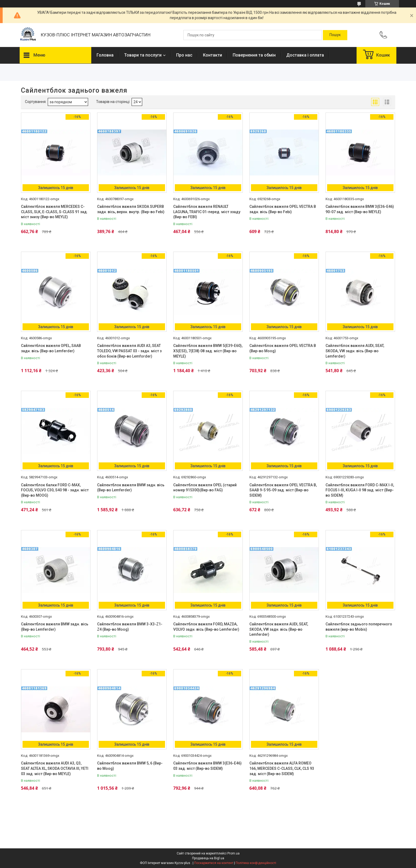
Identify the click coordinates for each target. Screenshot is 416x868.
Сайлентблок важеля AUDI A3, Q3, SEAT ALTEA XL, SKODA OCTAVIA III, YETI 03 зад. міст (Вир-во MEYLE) (55, 768)
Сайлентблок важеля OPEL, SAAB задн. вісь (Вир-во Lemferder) (51, 348)
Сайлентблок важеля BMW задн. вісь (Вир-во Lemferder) (131, 488)
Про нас (184, 55)
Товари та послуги (143, 55)
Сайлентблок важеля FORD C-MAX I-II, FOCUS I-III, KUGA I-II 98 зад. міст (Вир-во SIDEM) (360, 490)
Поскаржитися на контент (214, 863)
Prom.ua (233, 853)
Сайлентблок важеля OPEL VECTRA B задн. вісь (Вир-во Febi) (283, 209)
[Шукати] (335, 35)
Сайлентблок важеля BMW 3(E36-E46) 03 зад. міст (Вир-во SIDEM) (207, 766)
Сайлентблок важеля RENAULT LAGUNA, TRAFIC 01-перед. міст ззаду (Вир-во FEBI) (207, 212)
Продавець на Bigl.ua (208, 858)
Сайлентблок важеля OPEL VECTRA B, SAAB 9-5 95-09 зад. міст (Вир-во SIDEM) (283, 490)
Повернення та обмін (254, 55)
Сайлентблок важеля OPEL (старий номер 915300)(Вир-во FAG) (205, 488)
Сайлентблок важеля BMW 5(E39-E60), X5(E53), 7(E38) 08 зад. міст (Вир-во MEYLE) (208, 351)
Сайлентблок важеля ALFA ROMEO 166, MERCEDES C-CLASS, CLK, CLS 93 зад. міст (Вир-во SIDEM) (282, 768)
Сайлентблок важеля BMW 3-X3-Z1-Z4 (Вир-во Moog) (130, 627)
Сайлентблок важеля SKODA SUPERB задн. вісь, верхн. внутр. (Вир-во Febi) (131, 209)
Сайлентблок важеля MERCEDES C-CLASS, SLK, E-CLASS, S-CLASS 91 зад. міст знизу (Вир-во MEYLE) (54, 212)
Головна (105, 55)
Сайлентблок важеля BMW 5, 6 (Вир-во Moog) (130, 766)
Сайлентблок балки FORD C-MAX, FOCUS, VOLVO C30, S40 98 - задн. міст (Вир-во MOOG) (55, 490)
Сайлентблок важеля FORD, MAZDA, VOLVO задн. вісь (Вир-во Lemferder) (206, 627)
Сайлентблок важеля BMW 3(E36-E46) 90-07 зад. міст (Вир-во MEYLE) (360, 209)
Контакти (213, 55)
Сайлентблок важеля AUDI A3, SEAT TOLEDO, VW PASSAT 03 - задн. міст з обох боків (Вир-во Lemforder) (129, 351)
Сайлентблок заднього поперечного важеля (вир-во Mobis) (359, 627)
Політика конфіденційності (256, 863)
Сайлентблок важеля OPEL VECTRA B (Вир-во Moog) (283, 348)
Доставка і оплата (305, 55)
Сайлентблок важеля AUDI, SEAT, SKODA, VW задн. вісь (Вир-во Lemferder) (355, 351)
